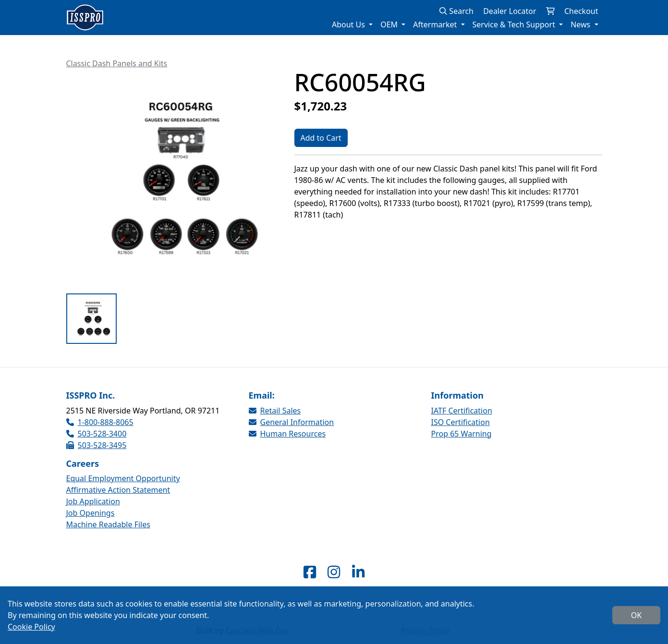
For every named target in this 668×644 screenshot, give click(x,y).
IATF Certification (462, 411)
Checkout (581, 11)
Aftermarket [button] (436, 24)
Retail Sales (275, 411)
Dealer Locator (510, 11)
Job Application (93, 501)
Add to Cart (321, 138)
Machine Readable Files (108, 524)
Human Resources (287, 434)
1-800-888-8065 (100, 422)
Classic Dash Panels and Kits (117, 63)
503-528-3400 (97, 434)
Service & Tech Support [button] (515, 24)
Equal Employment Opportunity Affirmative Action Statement (123, 484)
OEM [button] (390, 24)
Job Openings (91, 513)
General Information (291, 422)
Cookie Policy (31, 627)
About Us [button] (349, 24)
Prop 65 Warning (462, 434)
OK (636, 615)
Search (456, 11)
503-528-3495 (97, 445)
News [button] (581, 24)
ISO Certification (461, 422)
